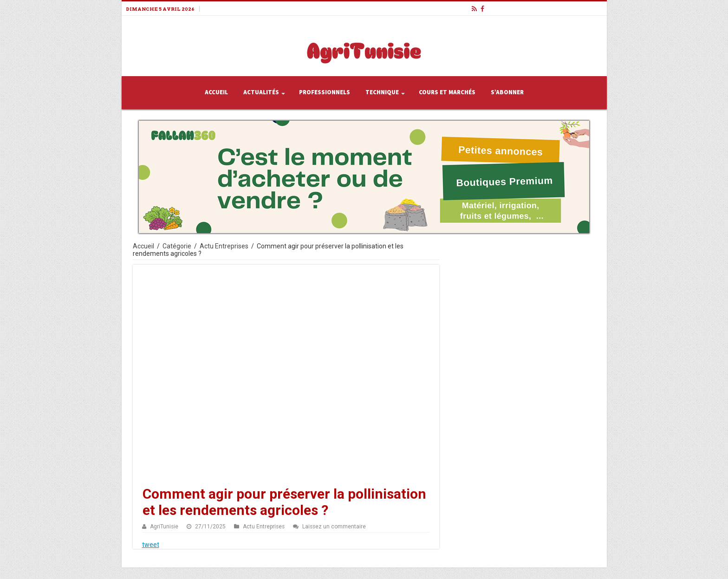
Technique (382, 92)
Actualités (261, 92)
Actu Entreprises (224, 246)
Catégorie (177, 246)
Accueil (216, 92)
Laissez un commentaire (334, 527)
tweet (151, 545)
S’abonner (507, 92)
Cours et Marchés (447, 92)
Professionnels (325, 92)
